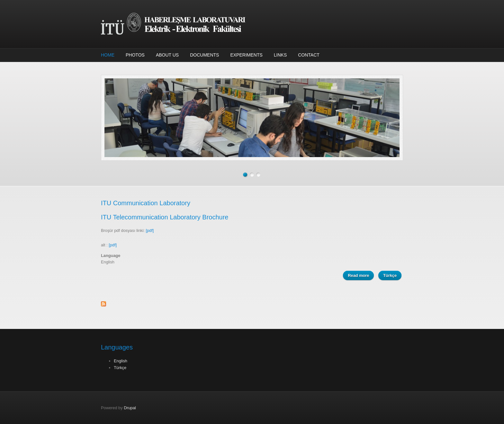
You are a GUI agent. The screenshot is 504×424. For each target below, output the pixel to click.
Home (108, 55)
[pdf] (150, 230)
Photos (135, 55)
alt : (109, 245)
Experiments (246, 55)
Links (280, 55)
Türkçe (390, 275)
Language (111, 256)
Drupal (130, 408)
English (121, 361)
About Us (167, 55)
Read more (361, 275)
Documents (204, 55)
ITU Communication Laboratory (146, 203)
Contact (309, 55)
